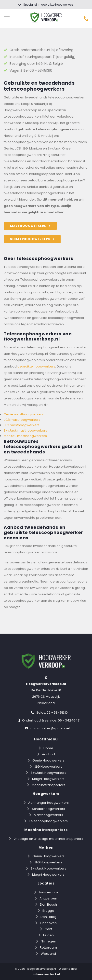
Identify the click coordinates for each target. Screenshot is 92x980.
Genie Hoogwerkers (48, 760)
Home (48, 748)
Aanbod (48, 754)
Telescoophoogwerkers (48, 821)
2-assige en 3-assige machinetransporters (48, 839)
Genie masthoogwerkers (24, 414)
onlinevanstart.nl (46, 974)
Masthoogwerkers (48, 815)
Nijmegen (48, 941)
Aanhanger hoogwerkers (48, 803)
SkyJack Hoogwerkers (48, 773)
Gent (48, 929)
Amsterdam (48, 892)
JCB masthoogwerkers (22, 420)
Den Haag (48, 917)
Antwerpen (48, 898)
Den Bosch (48, 905)
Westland (48, 954)
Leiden (48, 935)
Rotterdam (48, 947)
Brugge (48, 911)
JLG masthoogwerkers (22, 425)
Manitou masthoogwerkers (25, 436)
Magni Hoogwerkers (48, 779)
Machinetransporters (48, 785)
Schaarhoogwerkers (48, 809)
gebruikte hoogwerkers (36, 366)
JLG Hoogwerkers (48, 767)
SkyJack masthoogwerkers (25, 430)
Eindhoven (48, 923)
